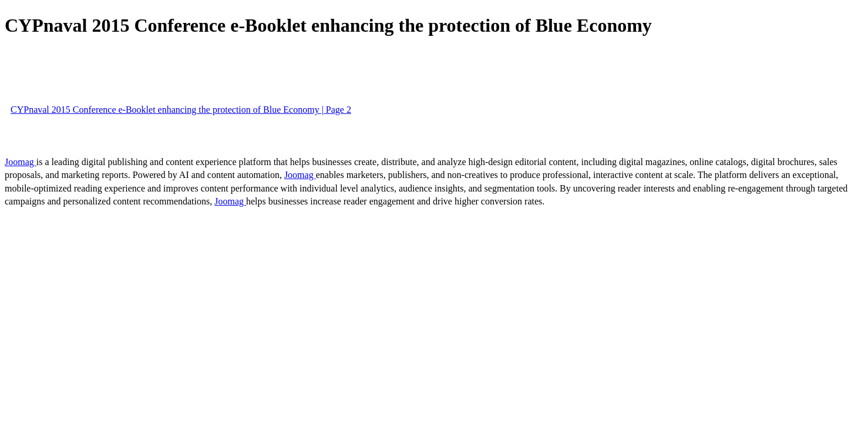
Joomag (21, 162)
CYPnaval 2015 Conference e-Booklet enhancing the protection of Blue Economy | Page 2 (181, 110)
